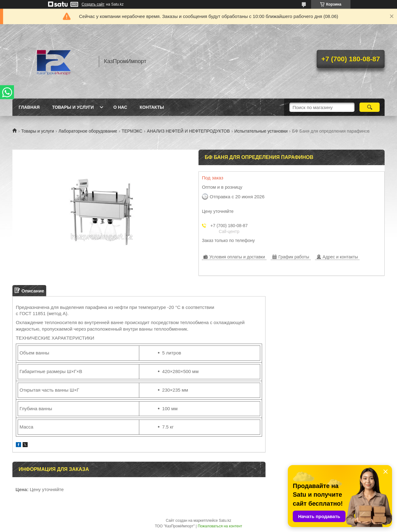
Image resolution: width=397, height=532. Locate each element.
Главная (29, 107)
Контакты (152, 107)
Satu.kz (225, 521)
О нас (120, 107)
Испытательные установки (261, 131)
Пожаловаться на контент (220, 526)
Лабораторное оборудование (88, 131)
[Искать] (370, 107)
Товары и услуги (73, 107)
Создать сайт (93, 4)
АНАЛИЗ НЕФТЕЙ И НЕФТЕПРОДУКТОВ (189, 131)
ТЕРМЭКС (132, 131)
